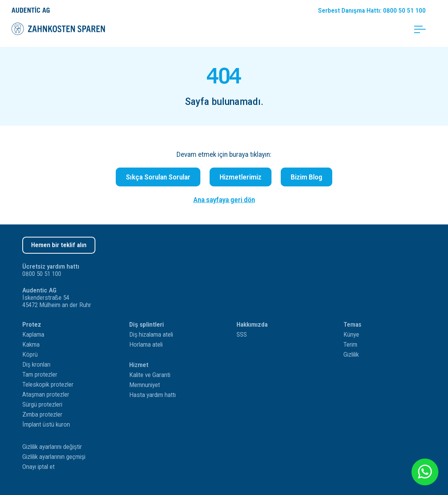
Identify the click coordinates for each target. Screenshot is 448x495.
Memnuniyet (145, 385)
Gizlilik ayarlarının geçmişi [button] (54, 457)
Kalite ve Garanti (150, 375)
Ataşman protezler (46, 395)
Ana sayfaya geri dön (224, 200)
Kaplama (33, 335)
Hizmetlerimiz (241, 177)
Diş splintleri (147, 325)
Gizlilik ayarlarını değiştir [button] (52, 447)
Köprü (30, 355)
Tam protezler (40, 375)
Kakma (31, 345)
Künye (351, 335)
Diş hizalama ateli (151, 335)
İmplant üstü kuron (46, 424)
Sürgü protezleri (42, 404)
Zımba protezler (42, 414)
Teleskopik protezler (48, 385)
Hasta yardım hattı (152, 395)
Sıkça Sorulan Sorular (158, 177)
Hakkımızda (252, 325)
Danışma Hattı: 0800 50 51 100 (372, 11)
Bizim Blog (306, 177)
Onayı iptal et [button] (38, 467)
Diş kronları (36, 365)
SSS (242, 335)
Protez (32, 325)
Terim (350, 345)
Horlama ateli (146, 345)
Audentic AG (31, 10)
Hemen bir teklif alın (59, 245)
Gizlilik (351, 355)
